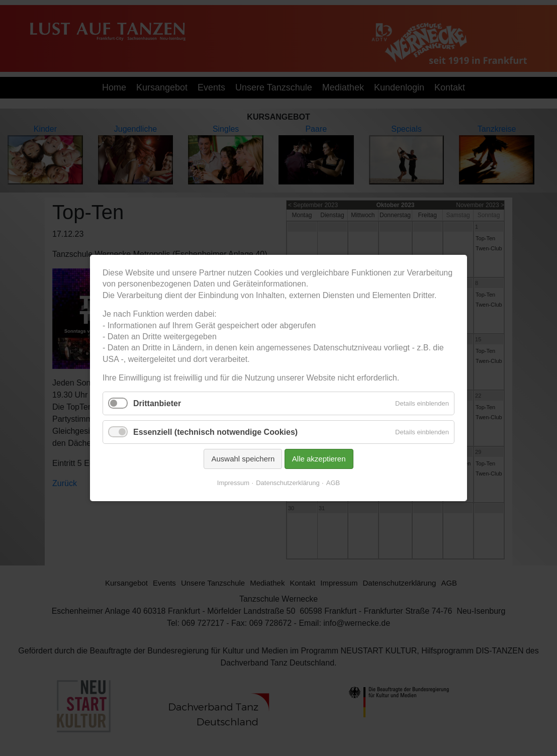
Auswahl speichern (243, 459)
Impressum (233, 483)
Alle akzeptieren (319, 459)
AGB (333, 483)
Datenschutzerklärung (288, 483)
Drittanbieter (157, 403)
